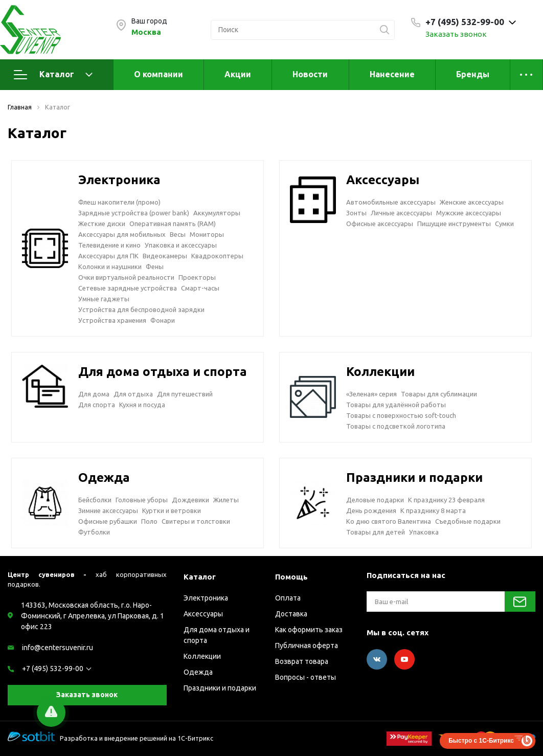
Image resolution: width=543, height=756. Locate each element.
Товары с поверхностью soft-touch (401, 415)
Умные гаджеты (104, 299)
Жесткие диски (102, 224)
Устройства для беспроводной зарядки (141, 309)
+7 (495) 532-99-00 (53, 669)
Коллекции (380, 372)
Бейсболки (95, 500)
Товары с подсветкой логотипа (396, 426)
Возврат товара (302, 661)
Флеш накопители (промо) (119, 202)
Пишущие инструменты (454, 224)
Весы (178, 234)
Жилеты (226, 500)
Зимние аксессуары (108, 510)
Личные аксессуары (401, 213)
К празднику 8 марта (433, 510)
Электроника (119, 180)
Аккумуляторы (217, 213)
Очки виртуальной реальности (126, 277)
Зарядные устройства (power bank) (134, 213)
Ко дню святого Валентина (389, 521)
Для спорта (97, 405)
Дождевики (190, 500)
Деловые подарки (375, 500)
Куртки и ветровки (172, 510)
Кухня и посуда (142, 405)
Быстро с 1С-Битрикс (481, 741)
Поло (149, 521)
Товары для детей (376, 532)
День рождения (371, 510)
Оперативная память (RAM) (173, 224)
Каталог (53, 75)
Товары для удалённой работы (396, 405)
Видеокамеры (165, 256)
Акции (238, 74)
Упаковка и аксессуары (181, 245)
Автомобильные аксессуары (391, 202)
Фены (155, 266)
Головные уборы (142, 500)
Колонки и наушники (110, 266)
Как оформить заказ (309, 630)
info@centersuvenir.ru (58, 648)
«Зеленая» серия (371, 394)
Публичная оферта (307, 646)
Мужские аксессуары (469, 213)
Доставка (291, 614)
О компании (159, 74)
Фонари (163, 320)
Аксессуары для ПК (108, 256)
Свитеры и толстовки (196, 521)
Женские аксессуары (472, 202)
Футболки (94, 532)
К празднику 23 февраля (446, 500)
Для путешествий (185, 394)
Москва (146, 32)
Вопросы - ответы (306, 677)
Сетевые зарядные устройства (128, 288)
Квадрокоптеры (217, 256)
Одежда (104, 477)
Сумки (504, 224)
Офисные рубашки (108, 521)
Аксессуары (383, 180)
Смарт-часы (200, 288)
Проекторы (197, 277)
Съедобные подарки (468, 521)
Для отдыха (133, 394)
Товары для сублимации (439, 394)
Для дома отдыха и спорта (163, 372)
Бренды (473, 74)
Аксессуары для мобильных (122, 234)
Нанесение (392, 74)
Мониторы (207, 234)
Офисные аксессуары (380, 224)
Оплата (288, 598)
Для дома (94, 394)
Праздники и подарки (414, 477)
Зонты (356, 213)
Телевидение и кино (109, 245)
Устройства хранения (112, 320)
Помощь (291, 577)
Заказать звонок (456, 34)
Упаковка (424, 532)
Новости (310, 74)
